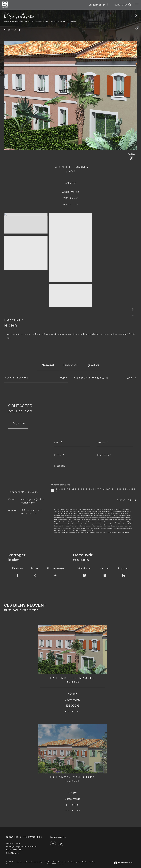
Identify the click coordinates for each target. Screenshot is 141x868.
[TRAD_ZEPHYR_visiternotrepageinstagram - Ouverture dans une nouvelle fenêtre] (61, 844)
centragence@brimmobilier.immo (22, 847)
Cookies (61, 864)
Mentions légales (74, 862)
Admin (85, 862)
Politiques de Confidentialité (87, 532)
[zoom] (26, 215)
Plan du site (62, 862)
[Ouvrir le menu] (137, 5)
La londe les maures (56, 21)
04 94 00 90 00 (30, 492)
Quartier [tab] (93, 365)
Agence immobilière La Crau (18, 21)
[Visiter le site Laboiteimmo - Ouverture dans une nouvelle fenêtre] (124, 863)
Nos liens (92, 862)
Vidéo (132, 154)
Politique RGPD (51, 864)
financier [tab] (70, 365)
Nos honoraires (51, 862)
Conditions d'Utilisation (107, 532)
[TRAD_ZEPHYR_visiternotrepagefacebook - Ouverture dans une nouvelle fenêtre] (53, 844)
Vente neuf (39, 21)
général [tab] (48, 365)
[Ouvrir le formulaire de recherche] (122, 5)
